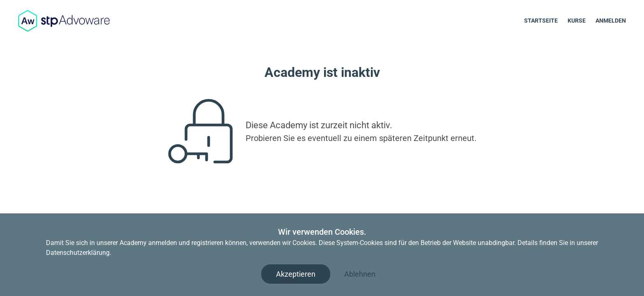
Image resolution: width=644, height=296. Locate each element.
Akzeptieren (296, 274)
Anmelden (611, 21)
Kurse (577, 21)
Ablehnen (360, 274)
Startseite (541, 21)
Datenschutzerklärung (78, 253)
